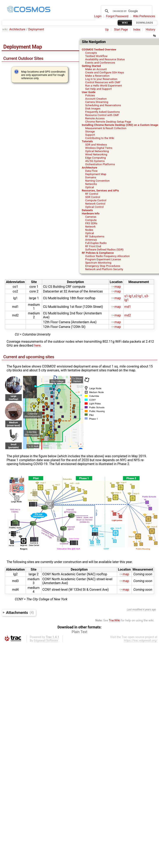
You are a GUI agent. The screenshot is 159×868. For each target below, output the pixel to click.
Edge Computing (96, 158)
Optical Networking (97, 151)
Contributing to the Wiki (100, 138)
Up (107, 30)
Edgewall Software (46, 641)
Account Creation (96, 99)
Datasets (87, 210)
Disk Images (93, 108)
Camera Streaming (97, 102)
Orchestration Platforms (100, 164)
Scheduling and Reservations (103, 105)
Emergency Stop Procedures (103, 266)
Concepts (91, 53)
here (37, 345)
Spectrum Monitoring (98, 263)
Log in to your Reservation (101, 79)
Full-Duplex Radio (96, 243)
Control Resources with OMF (103, 82)
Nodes (89, 230)
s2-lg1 (138, 296)
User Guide (89, 92)
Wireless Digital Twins (99, 148)
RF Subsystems (95, 236)
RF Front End (93, 246)
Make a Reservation (97, 76)
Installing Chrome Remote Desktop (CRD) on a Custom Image (120, 125)
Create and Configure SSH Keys (105, 72)
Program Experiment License (103, 259)
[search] (126, 11)
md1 (128, 307)
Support (90, 135)
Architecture (17, 29)
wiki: (5, 29)
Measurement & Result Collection (106, 128)
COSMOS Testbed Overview (99, 49)
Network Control (95, 204)
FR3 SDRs (91, 223)
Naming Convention (97, 181)
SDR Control (93, 197)
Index (137, 30)
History (150, 30)
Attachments (20, 612)
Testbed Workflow (96, 56)
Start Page (121, 30)
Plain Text (79, 632)
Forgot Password (117, 16)
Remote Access (95, 118)
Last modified (135, 609)
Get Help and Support (99, 89)
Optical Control (94, 207)
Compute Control (96, 200)
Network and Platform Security (104, 269)
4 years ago (150, 609)
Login (98, 16)
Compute (91, 220)
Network (90, 226)
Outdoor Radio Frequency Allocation (108, 256)
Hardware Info (91, 213)
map (116, 287)
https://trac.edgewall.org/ (141, 641)
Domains (91, 177)
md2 (128, 315)
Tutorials (87, 141)
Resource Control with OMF (102, 115)
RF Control (92, 194)
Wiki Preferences (144, 16)
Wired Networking (96, 154)
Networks (91, 184)
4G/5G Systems (95, 161)
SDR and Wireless (96, 144)
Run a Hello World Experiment (104, 85)
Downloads (145, 23)
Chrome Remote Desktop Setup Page (108, 122)
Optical (90, 187)
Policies (90, 95)
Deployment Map (96, 174)
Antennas (91, 240)
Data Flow (91, 171)
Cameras (91, 217)
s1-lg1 (129, 296)
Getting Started (91, 66)
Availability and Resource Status (105, 59)
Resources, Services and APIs (100, 190)
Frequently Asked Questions (103, 112)
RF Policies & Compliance (98, 253)
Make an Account (96, 69)
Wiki (125, 23)
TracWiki (115, 621)
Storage (90, 131)
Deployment (36, 29)
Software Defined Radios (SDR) (104, 249)
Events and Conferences (100, 63)
